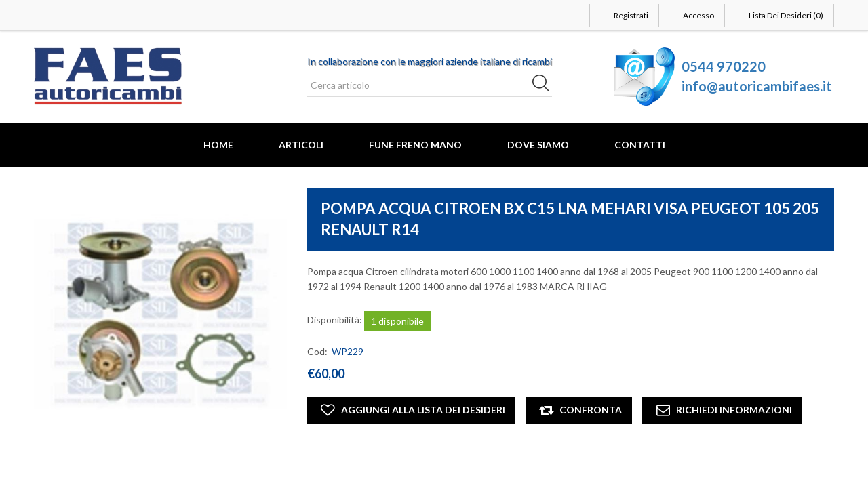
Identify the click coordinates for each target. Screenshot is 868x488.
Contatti (640, 145)
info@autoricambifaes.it (757, 86)
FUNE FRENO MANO (415, 145)
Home (218, 145)
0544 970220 (724, 66)
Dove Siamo (538, 145)
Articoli (301, 145)
